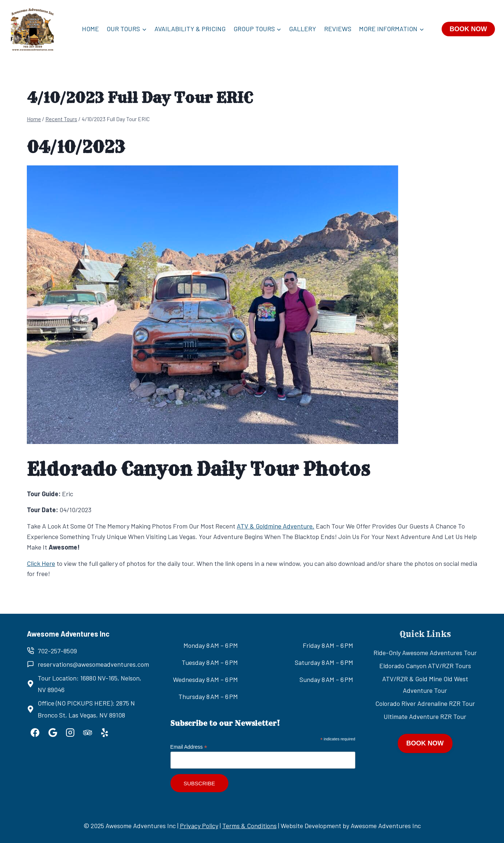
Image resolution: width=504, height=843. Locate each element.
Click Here (41, 563)
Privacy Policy (199, 826)
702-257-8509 (57, 651)
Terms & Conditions (249, 826)
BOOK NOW (468, 29)
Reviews (338, 29)
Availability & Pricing (190, 29)
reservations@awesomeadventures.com (93, 664)
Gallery (303, 29)
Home (90, 29)
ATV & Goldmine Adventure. (276, 526)
